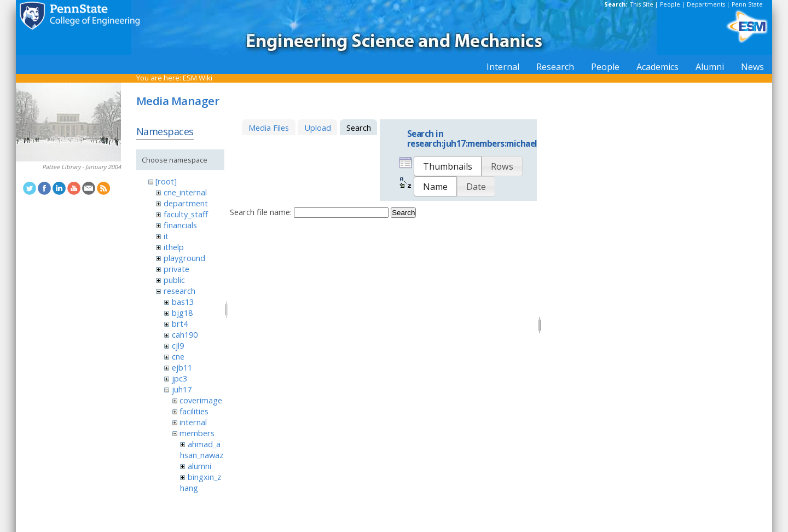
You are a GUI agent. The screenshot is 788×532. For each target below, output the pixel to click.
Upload (318, 128)
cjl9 (178, 345)
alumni (199, 466)
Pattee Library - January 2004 (82, 167)
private (176, 269)
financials (180, 225)
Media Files (269, 128)
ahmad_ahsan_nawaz (202, 449)
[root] (166, 181)
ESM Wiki (198, 78)
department (186, 203)
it (166, 236)
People (670, 4)
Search (403, 213)
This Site (642, 4)
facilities (194, 411)
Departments (706, 4)
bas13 (183, 302)
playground (184, 258)
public (174, 280)
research (179, 291)
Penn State (747, 4)
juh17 (182, 389)
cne (178, 356)
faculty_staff (186, 214)
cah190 (185, 334)
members (197, 433)
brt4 (180, 323)
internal (193, 422)
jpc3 (179, 378)
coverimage (201, 400)
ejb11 (182, 367)
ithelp (174, 247)
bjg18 (182, 313)
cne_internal (185, 192)
